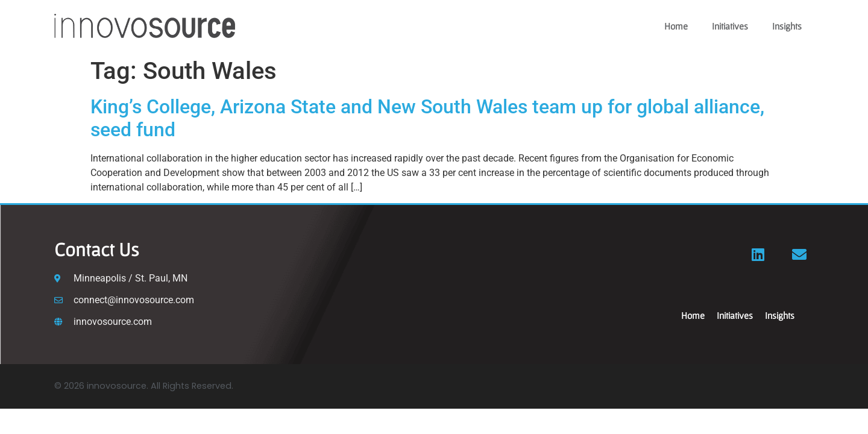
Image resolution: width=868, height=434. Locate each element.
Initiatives (730, 26)
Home (676, 26)
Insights (787, 26)
